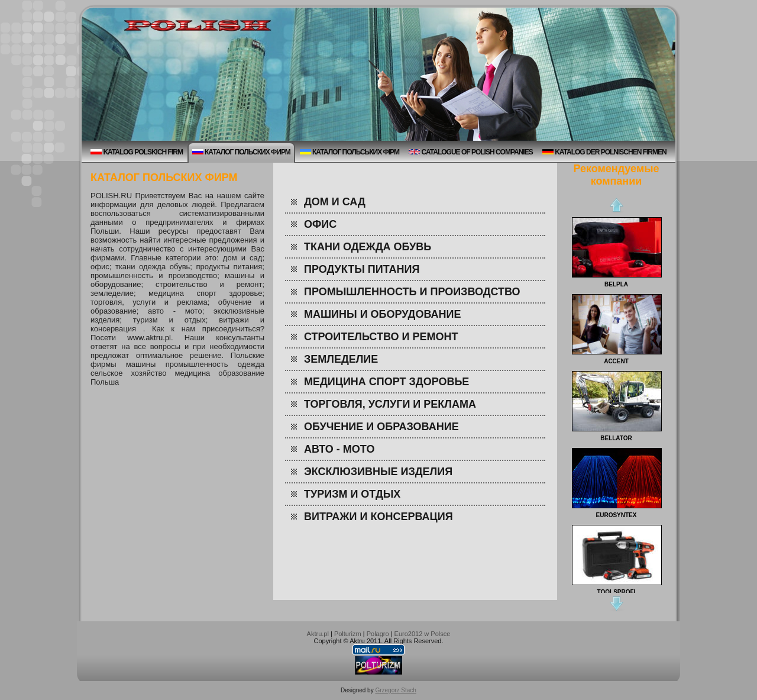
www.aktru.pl (149, 338)
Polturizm (348, 634)
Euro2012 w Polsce (423, 634)
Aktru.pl (318, 634)
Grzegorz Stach (395, 690)
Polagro (378, 634)
